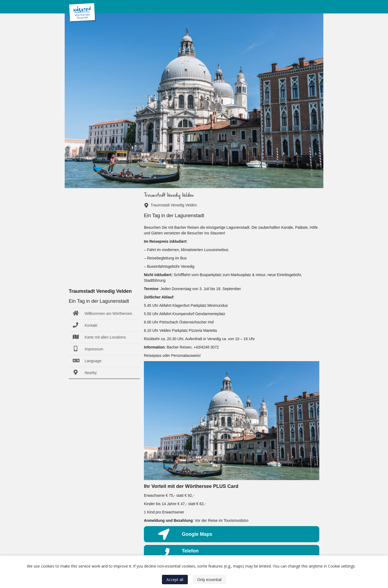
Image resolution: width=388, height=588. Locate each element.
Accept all (175, 580)
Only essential (209, 580)
